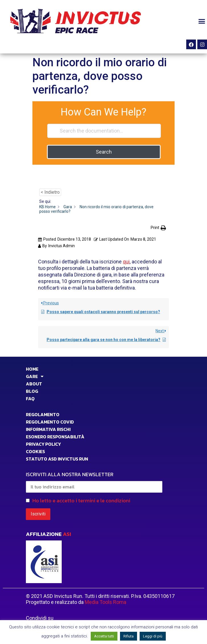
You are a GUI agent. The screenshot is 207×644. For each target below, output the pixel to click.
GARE (35, 376)
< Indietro (50, 192)
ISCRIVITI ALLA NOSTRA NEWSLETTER (94, 482)
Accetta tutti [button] (104, 636)
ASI (67, 534)
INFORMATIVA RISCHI (48, 429)
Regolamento (43, 414)
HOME (32, 369)
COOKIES (35, 451)
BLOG (32, 391)
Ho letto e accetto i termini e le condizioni (81, 500)
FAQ (30, 399)
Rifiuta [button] (129, 636)
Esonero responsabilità (55, 437)
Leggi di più (153, 636)
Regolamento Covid (50, 422)
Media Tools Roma (105, 602)
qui (126, 262)
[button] (202, 21)
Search (104, 152)
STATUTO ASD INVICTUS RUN (57, 459)
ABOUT (34, 384)
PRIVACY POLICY (43, 444)
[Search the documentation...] (104, 131)
